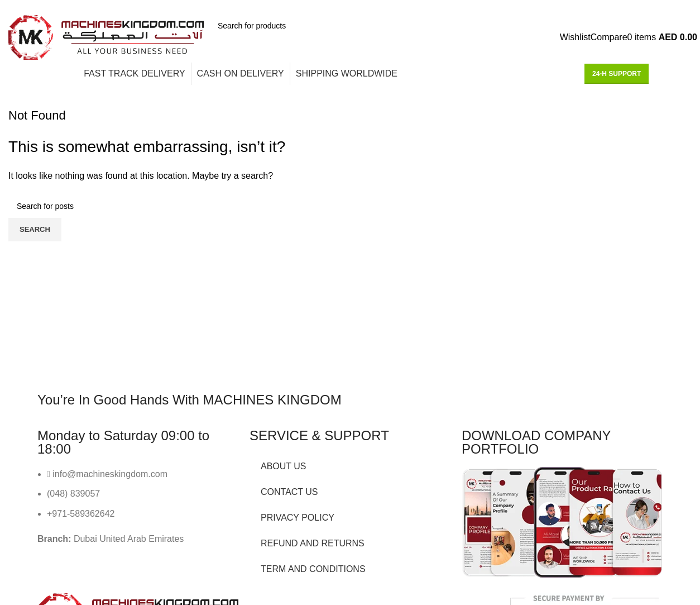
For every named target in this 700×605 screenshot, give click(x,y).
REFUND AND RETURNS (313, 543)
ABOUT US (284, 466)
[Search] (294, 26)
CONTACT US (289, 492)
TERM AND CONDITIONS (313, 569)
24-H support (617, 74)
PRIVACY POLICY (298, 518)
